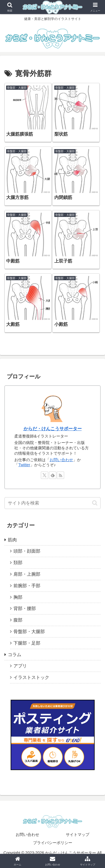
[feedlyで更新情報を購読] (53, 475)
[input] (53, 503)
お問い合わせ (61, 460)
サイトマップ (78, 835)
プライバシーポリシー (53, 843)
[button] (95, 503)
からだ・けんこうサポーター (53, 429)
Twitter (24, 465)
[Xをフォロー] (45, 475)
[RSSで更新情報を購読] (60, 475)
